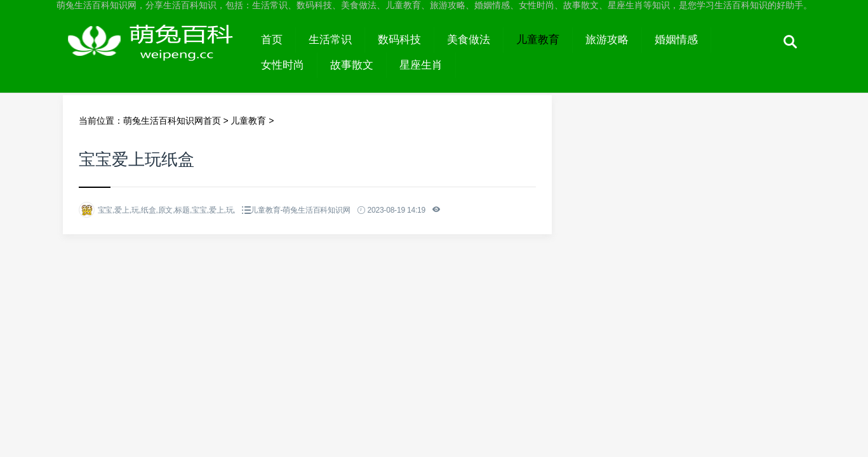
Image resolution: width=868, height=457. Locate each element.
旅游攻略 (607, 40)
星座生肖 (421, 65)
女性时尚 (283, 65)
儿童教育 (538, 40)
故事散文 (352, 65)
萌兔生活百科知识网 (156, 52)
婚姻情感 (676, 40)
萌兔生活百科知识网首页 (172, 121)
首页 (272, 40)
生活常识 (330, 40)
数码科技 (399, 40)
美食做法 (469, 40)
